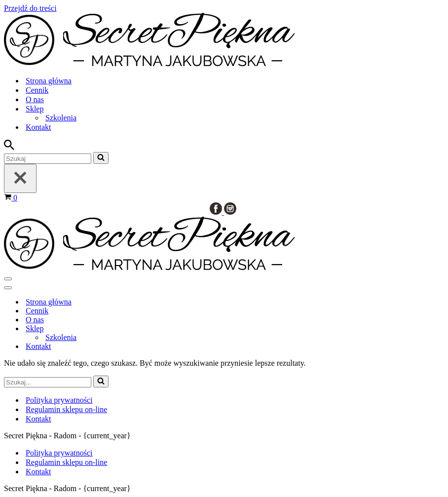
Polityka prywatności (59, 453)
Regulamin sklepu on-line (66, 462)
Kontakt (38, 472)
